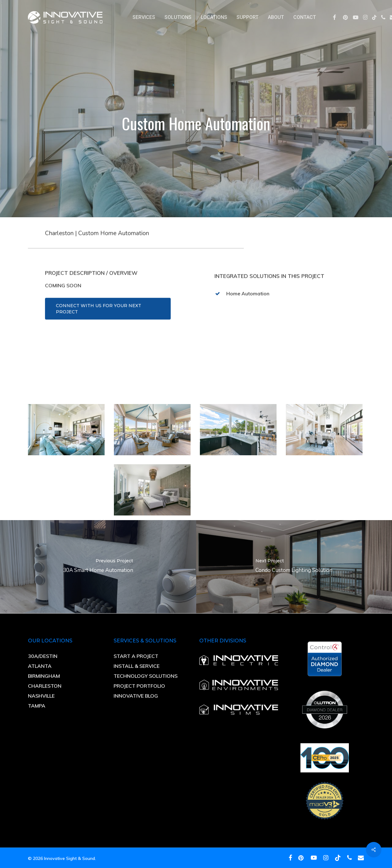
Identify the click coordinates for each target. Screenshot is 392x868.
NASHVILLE (41, 696)
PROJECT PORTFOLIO (139, 686)
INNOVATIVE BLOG (136, 696)
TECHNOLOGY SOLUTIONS (146, 676)
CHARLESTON (45, 686)
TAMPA (37, 706)
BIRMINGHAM (44, 676)
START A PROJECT (136, 656)
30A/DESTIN (43, 656)
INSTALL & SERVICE (137, 666)
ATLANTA (40, 666)
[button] (108, 323)
